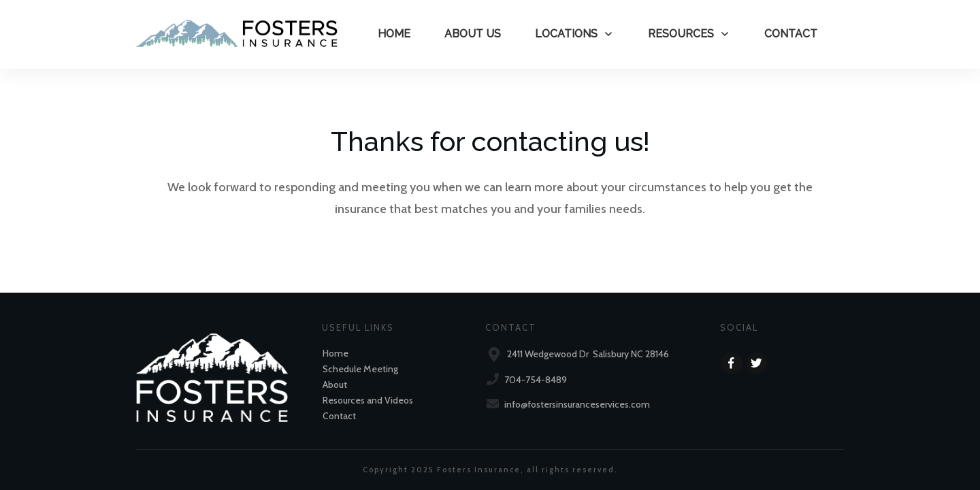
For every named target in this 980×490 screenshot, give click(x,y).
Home (336, 353)
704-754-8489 (536, 380)
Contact (339, 416)
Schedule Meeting (360, 369)
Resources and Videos (368, 400)
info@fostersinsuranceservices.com (577, 404)
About (335, 385)
